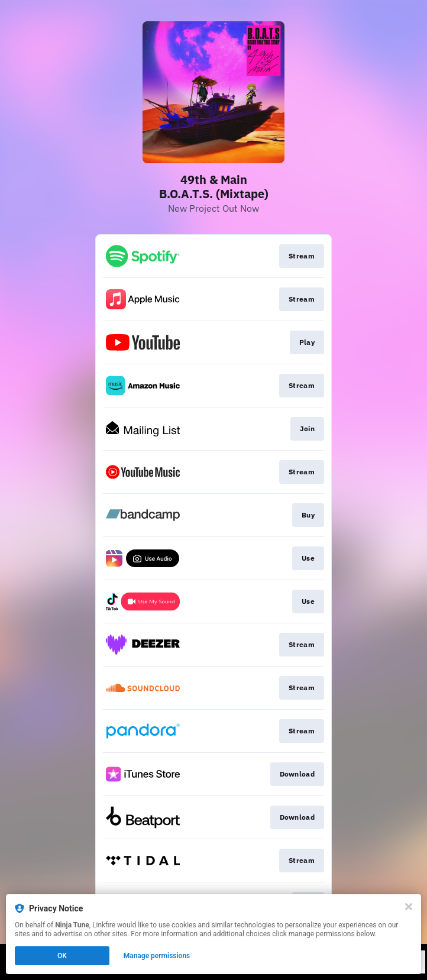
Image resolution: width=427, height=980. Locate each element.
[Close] (409, 907)
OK (62, 956)
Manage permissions (157, 956)
